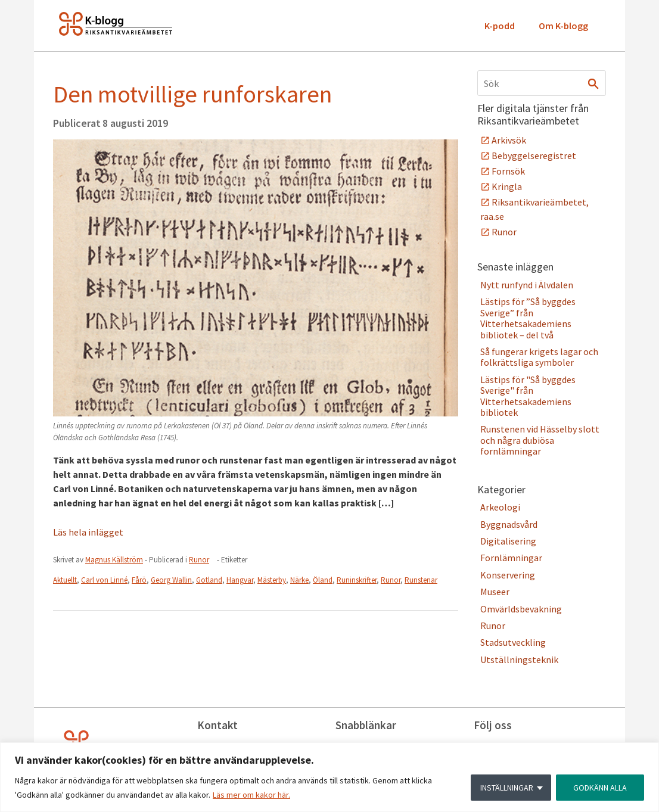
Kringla (507, 186)
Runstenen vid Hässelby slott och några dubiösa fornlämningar (540, 440)
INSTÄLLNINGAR (507, 788)
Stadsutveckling (513, 642)
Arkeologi (500, 507)
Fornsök (508, 171)
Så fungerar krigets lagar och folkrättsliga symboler (539, 357)
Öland (323, 580)
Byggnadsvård (509, 524)
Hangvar (240, 580)
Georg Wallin (171, 580)
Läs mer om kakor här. (251, 795)
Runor (199, 560)
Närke (299, 580)
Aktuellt (65, 580)
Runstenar (421, 580)
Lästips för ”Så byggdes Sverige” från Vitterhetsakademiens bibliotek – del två (528, 318)
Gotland (209, 580)
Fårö (139, 580)
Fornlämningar (511, 558)
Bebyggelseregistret (534, 155)
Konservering (508, 575)
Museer (495, 592)
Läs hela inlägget (88, 532)
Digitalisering (508, 541)
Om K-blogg (563, 26)
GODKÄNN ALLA (600, 788)
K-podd (500, 26)
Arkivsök (509, 140)
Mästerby (272, 580)
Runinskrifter (357, 580)
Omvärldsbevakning (521, 609)
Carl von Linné (104, 580)
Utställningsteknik (519, 659)
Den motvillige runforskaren (192, 94)
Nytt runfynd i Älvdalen (527, 285)
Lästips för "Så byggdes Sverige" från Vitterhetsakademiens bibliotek (528, 396)
